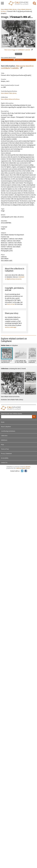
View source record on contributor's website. (17, 67)
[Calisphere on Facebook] (26, 471)
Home (3, 422)
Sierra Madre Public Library (9, 9)
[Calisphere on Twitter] (22, 471)
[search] (34, 3)
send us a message (11, 327)
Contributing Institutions (8, 431)
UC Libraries (27, 467)
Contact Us (4, 463)
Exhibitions (4, 440)
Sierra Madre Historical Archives (10, 99)
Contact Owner (19, 60)
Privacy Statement (6, 454)
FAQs (3, 445)
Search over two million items (11, 414)
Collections (4, 436)
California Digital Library (23, 468)
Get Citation (18, 54)
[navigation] (2, 3)
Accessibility (5, 458)
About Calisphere (6, 427)
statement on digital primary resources (15, 278)
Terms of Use (5, 449)
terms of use (11, 304)
